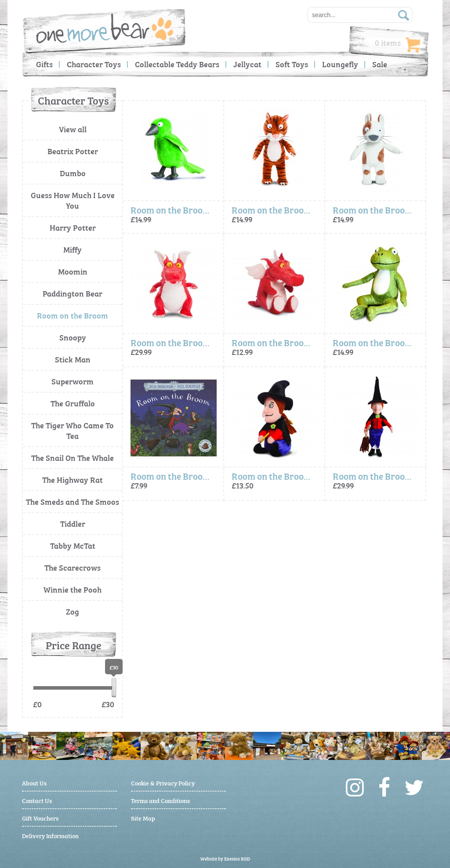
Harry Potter (73, 227)
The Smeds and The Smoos (73, 501)
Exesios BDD (237, 859)
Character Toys (94, 64)
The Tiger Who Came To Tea (73, 430)
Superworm (73, 381)
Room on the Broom (73, 315)
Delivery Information (50, 835)
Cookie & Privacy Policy (163, 783)
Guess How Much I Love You (73, 200)
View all (73, 129)
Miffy (73, 249)
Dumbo (73, 173)
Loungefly (340, 64)
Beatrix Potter (73, 151)
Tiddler (73, 523)
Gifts (44, 64)
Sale (380, 64)
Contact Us (37, 800)
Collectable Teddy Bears (177, 64)
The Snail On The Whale (73, 458)
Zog (73, 611)
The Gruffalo (73, 403)
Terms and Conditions (160, 800)
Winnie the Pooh (73, 589)
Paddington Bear (73, 293)
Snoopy (73, 337)
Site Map (143, 818)
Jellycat (247, 64)
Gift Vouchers (40, 818)
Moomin (73, 271)
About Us (34, 783)
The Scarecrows (73, 567)
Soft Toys (292, 64)
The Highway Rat (73, 479)
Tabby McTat (73, 545)
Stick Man (73, 359)
